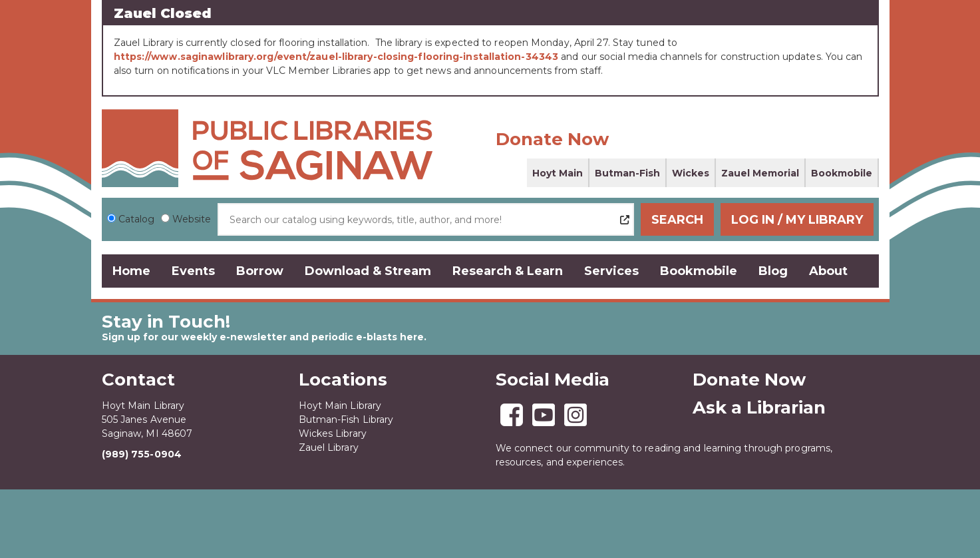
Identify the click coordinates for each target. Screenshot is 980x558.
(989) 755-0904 (142, 454)
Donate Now (552, 139)
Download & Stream (368, 271)
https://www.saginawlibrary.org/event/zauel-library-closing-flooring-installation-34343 (336, 57)
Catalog (136, 219)
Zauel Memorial (760, 173)
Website (192, 219)
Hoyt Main (558, 173)
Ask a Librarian (759, 408)
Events (193, 271)
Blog (773, 271)
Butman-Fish (627, 173)
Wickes (691, 173)
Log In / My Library (797, 220)
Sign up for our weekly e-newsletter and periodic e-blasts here (263, 337)
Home (131, 271)
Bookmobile (842, 173)
